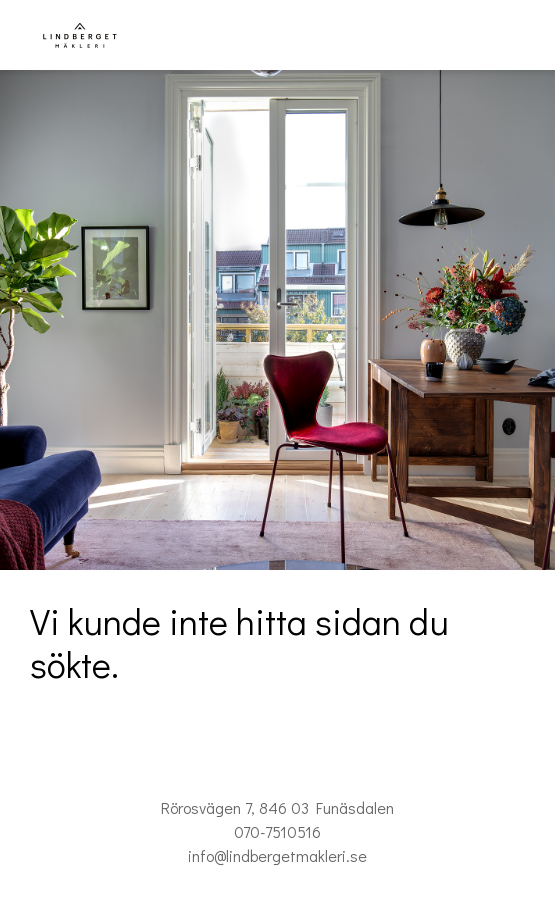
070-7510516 (277, 831)
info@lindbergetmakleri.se (277, 855)
